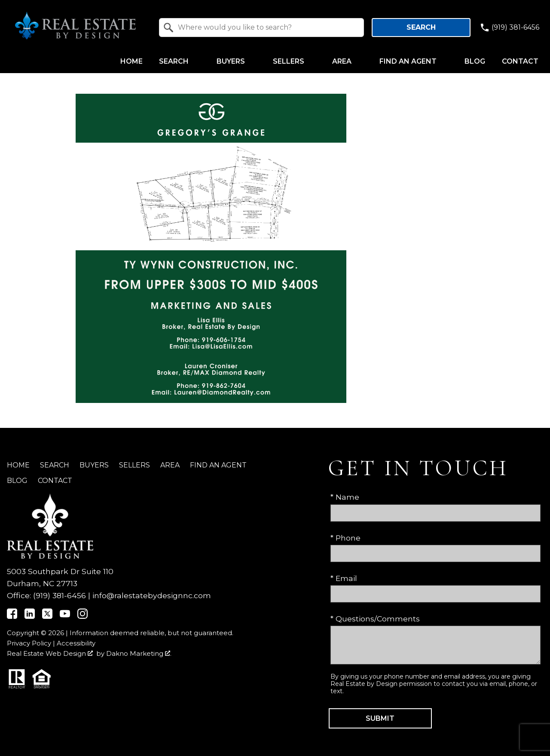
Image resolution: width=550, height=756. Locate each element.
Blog (475, 61)
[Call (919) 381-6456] (509, 28)
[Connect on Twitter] (47, 616)
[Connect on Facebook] (12, 616)
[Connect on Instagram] (82, 616)
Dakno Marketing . (139, 653)
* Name (345, 497)
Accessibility (76, 643)
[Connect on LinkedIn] (30, 616)
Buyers (94, 465)
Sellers (134, 465)
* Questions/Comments (375, 619)
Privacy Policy (29, 643)
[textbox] (267, 28)
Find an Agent (218, 465)
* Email (344, 578)
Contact (520, 61)
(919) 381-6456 (60, 595)
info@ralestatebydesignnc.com (152, 595)
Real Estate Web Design (50, 653)
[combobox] (262, 28)
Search (421, 27)
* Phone (345, 538)
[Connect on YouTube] (65, 616)
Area (170, 465)
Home (131, 61)
